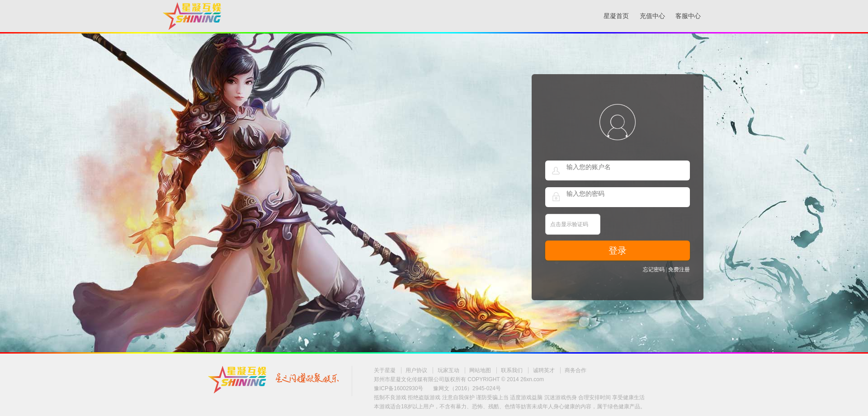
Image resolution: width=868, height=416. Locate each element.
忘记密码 (654, 269)
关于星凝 (385, 370)
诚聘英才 (544, 370)
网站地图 (480, 370)
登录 (618, 251)
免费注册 (679, 269)
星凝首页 (616, 16)
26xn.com (532, 379)
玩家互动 (448, 370)
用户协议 (416, 370)
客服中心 (688, 16)
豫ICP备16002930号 (399, 388)
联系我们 (512, 370)
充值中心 (652, 16)
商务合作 (576, 370)
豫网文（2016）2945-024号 (467, 388)
